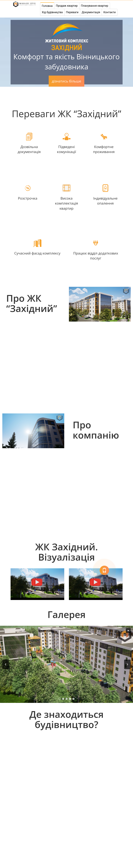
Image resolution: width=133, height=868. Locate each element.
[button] (6, 664)
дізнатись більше (66, 81)
